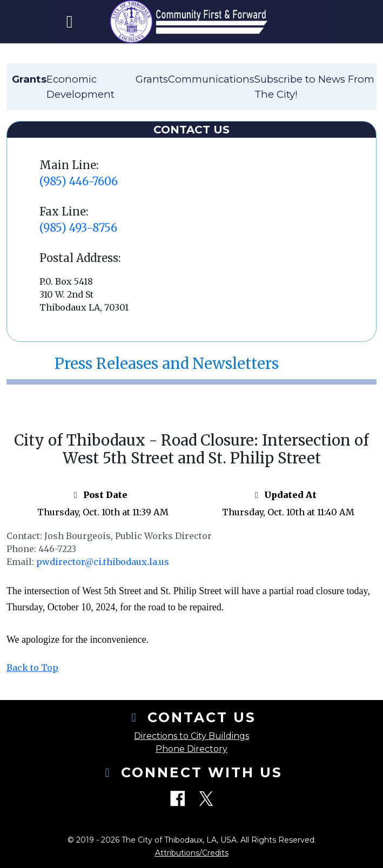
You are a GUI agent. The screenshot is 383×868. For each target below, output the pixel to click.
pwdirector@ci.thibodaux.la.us (103, 562)
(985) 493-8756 (78, 228)
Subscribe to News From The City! (314, 87)
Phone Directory (192, 749)
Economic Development (80, 87)
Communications (211, 79)
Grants (152, 79)
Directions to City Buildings (192, 736)
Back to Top (32, 668)
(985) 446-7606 (79, 181)
